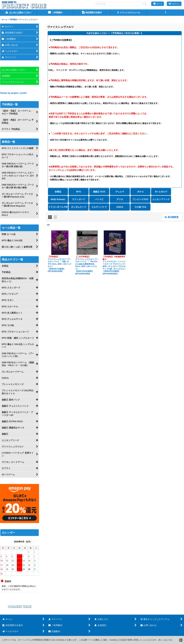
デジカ (120, 199)
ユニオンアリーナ (161, 199)
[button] (166, 13)
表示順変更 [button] (172, 217)
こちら (170, 640)
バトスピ (99, 199)
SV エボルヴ (161, 192)
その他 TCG (140, 207)
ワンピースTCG (140, 199)
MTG (78, 192)
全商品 (58, 192)
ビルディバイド (99, 207)
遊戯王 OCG (99, 192)
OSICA (120, 207)
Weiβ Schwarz (58, 199)
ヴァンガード (79, 199)
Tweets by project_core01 (13, 93)
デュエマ (120, 192)
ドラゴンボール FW (58, 207)
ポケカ (140, 192)
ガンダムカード (79, 207)
